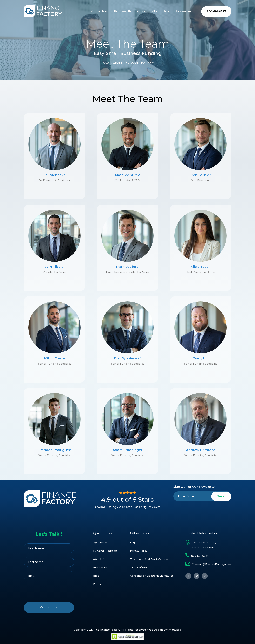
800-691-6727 (216, 11)
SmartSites (174, 630)
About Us (120, 63)
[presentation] (202, 509)
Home (105, 63)
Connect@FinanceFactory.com (211, 564)
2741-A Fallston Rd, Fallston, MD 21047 (204, 545)
